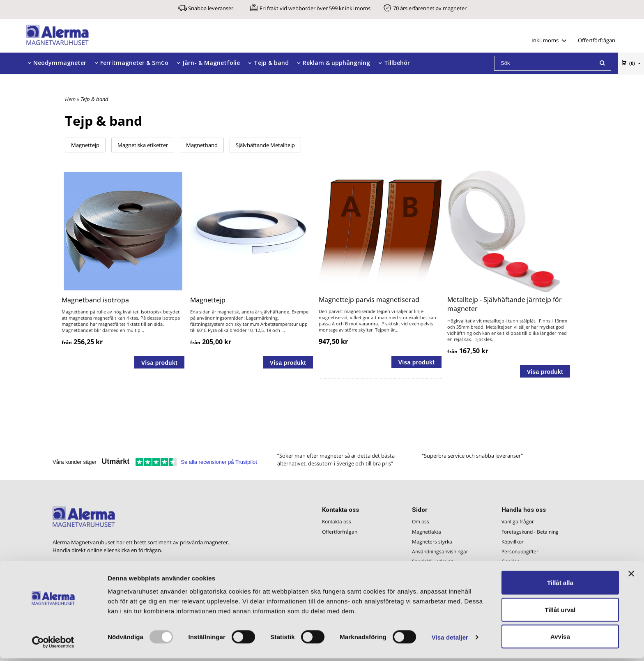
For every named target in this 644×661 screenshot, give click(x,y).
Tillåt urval (560, 612)
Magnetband (202, 145)
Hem (70, 99)
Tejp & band (271, 63)
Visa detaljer (450, 640)
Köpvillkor (513, 542)
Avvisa (560, 639)
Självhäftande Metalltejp (265, 145)
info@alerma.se (71, 563)
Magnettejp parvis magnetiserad (369, 299)
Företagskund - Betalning (530, 532)
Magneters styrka (432, 542)
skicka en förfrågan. (139, 550)
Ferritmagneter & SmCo (134, 63)
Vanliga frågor (518, 522)
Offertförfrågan (597, 40)
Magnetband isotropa (95, 300)
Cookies (511, 561)
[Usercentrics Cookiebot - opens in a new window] (53, 645)
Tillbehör (397, 63)
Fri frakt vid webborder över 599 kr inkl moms (315, 8)
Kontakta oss (337, 522)
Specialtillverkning (433, 561)
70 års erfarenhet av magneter (430, 8)
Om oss (421, 522)
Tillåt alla (560, 585)
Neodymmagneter (60, 63)
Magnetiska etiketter (143, 145)
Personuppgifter (520, 552)
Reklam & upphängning (336, 63)
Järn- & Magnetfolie (211, 63)
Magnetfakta (427, 532)
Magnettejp (85, 145)
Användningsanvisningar (440, 552)
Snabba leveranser (211, 8)
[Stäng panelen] (631, 576)
